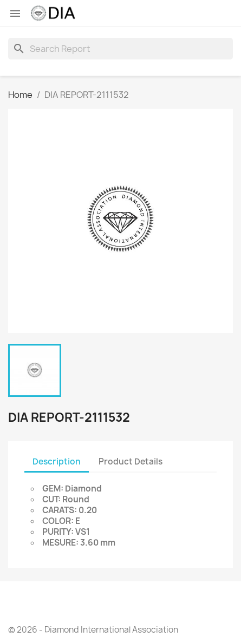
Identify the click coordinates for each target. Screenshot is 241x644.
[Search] (120, 49)
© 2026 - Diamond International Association (93, 630)
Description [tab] (57, 462)
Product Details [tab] (131, 462)
